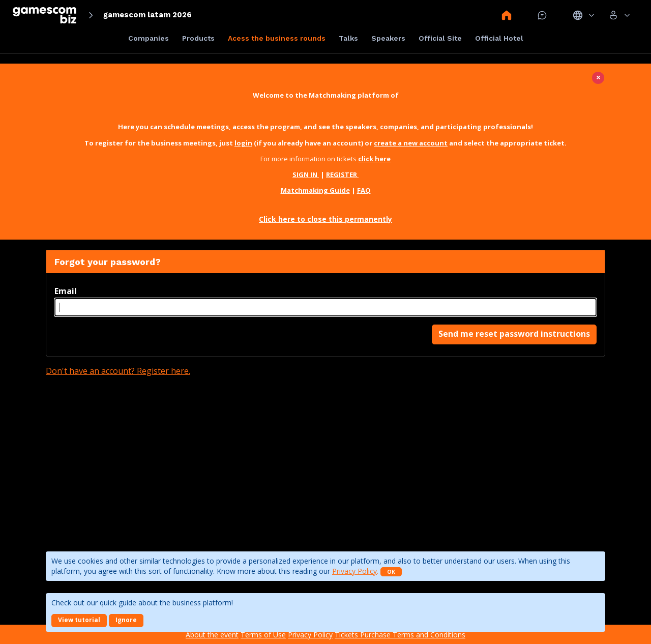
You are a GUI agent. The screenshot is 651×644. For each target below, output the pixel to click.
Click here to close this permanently (325, 219)
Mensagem (542, 15)
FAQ (364, 190)
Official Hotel (499, 38)
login (243, 143)
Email (66, 291)
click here (374, 159)
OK (391, 572)
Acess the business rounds (277, 38)
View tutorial (79, 620)
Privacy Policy (354, 571)
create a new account (411, 143)
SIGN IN (306, 174)
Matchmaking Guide (315, 190)
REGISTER (342, 174)
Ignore (126, 620)
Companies (149, 38)
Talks (348, 38)
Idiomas (584, 15)
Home (507, 15)
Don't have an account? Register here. (118, 371)
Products (198, 38)
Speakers (388, 38)
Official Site (440, 38)
